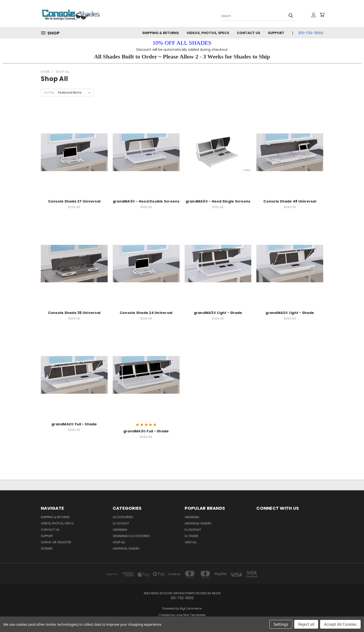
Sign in (46, 542)
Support (276, 33)
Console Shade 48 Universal (290, 201)
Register (64, 542)
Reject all (306, 624)
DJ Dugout (121, 523)
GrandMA (192, 517)
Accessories (123, 517)
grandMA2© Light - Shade (290, 313)
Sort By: (49, 92)
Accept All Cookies (340, 624)
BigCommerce (191, 608)
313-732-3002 (311, 33)
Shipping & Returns (161, 33)
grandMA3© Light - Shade (218, 313)
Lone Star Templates (191, 615)
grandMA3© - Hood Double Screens (146, 201)
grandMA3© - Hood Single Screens (218, 201)
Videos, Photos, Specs (208, 33)
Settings (281, 624)
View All (191, 542)
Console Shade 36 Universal (74, 313)
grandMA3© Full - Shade (146, 431)
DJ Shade (191, 536)
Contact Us (248, 33)
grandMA (120, 530)
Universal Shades (126, 548)
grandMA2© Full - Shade (74, 424)
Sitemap (47, 548)
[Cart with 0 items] (322, 15)
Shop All (119, 542)
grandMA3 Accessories (131, 536)
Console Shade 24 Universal (146, 313)
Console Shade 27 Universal (74, 201)
